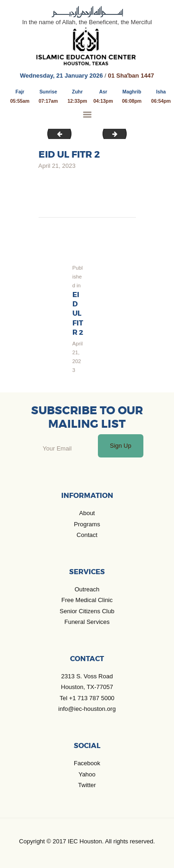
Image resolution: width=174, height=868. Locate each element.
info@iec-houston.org (87, 709)
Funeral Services (87, 622)
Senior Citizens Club (87, 611)
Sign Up (121, 446)
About (87, 513)
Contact (87, 535)
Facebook (87, 763)
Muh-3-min (123, 134)
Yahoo (87, 774)
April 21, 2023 (57, 166)
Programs (87, 524)
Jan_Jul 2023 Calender (57, 134)
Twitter (87, 785)
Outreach (87, 589)
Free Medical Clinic (87, 600)
